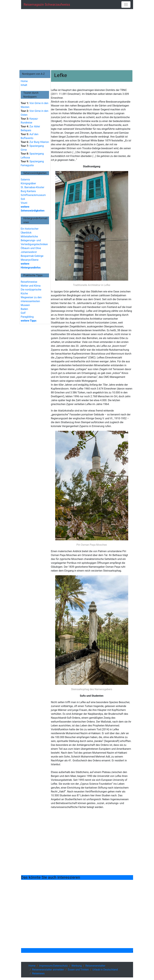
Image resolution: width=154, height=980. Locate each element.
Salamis (25, 180)
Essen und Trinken (78, 970)
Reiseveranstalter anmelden (48, 970)
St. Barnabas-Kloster (33, 187)
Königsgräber (28, 183)
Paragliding (27, 317)
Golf (23, 313)
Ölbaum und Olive (31, 248)
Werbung (77, 966)
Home (24, 81)
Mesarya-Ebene (30, 260)
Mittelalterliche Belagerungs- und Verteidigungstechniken (34, 240)
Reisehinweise (29, 282)
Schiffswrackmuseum (33, 195)
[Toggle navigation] (126, 5)
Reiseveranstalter (95, 966)
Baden (24, 309)
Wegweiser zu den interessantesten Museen (31, 301)
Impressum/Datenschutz (53, 966)
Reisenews (38, 973)
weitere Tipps (29, 321)
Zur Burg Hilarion (39, 142)
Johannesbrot (29, 252)
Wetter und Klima (31, 286)
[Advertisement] (77, 39)
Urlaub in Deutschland (105, 970)
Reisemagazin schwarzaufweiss (47, 5)
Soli (23, 199)
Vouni (24, 203)
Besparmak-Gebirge (32, 256)
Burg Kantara (28, 191)
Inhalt (24, 85)
